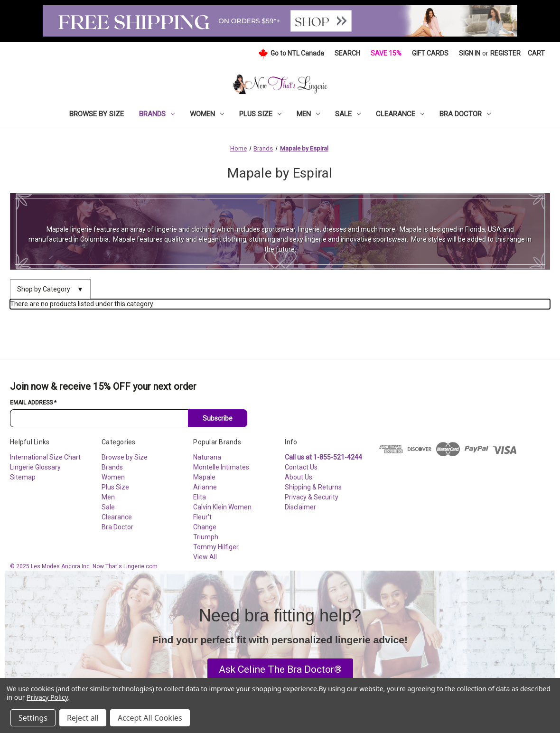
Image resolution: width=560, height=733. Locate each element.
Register (505, 53)
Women (207, 114)
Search (347, 53)
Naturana (207, 457)
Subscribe (218, 418)
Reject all (83, 718)
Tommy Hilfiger (216, 547)
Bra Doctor (465, 114)
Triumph (206, 537)
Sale (348, 114)
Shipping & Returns (313, 487)
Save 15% (386, 53)
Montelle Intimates (221, 467)
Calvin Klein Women (222, 507)
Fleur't (202, 517)
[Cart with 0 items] (536, 53)
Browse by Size (97, 114)
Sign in (470, 53)
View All (205, 557)
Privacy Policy (47, 697)
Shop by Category (50, 289)
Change (205, 527)
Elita (200, 497)
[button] (280, 670)
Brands (157, 114)
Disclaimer (300, 507)
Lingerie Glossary (35, 467)
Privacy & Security (312, 497)
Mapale (204, 477)
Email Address (33, 403)
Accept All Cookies (150, 718)
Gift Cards (430, 53)
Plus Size (260, 114)
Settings (33, 718)
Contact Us (301, 467)
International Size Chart (45, 457)
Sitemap (23, 477)
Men (308, 114)
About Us (299, 477)
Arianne (205, 487)
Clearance (400, 114)
